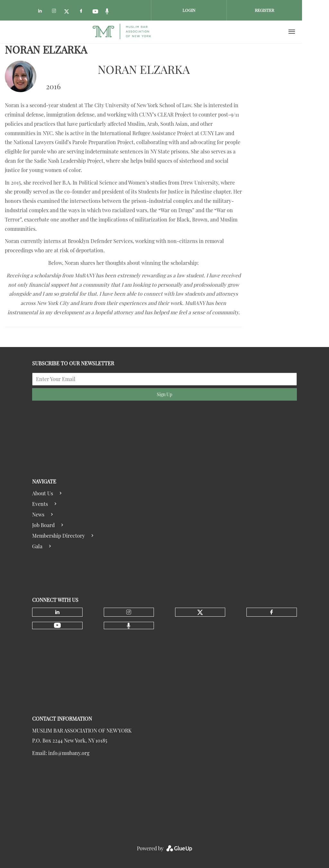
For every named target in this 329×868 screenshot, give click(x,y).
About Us (43, 493)
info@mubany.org (69, 753)
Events (40, 504)
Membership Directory (58, 536)
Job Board (43, 525)
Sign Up (164, 394)
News (38, 514)
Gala (37, 546)
